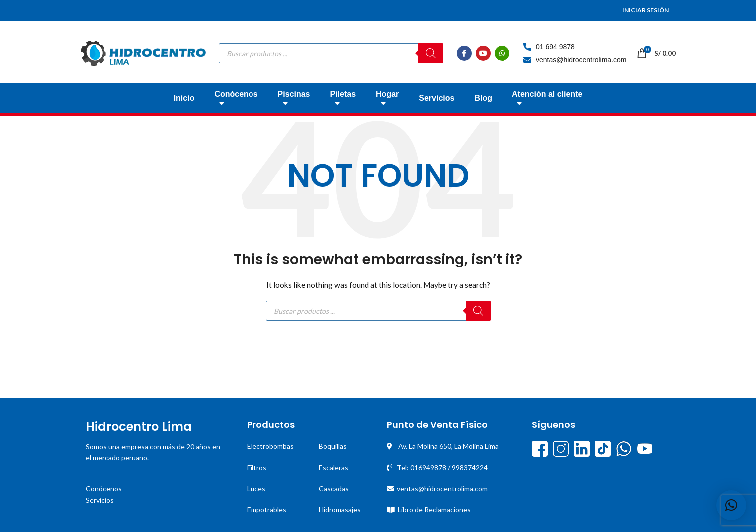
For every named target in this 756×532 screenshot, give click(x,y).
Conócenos (104, 488)
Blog (483, 98)
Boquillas (333, 446)
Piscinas (294, 101)
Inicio (184, 98)
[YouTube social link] (483, 53)
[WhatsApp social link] (502, 53)
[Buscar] (431, 53)
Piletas (343, 101)
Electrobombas (270, 446)
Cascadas (334, 488)
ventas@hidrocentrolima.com (442, 488)
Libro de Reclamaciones (434, 509)
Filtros (257, 467)
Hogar (387, 101)
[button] (731, 505)
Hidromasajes (340, 509)
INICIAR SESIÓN (645, 10)
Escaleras (334, 467)
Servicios (436, 98)
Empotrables (267, 509)
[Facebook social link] (464, 53)
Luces (256, 488)
